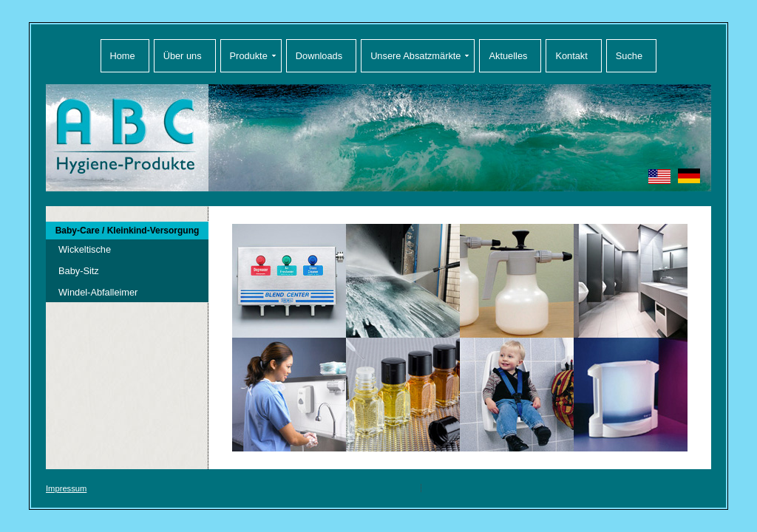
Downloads (319, 56)
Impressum (66, 488)
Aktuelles (508, 56)
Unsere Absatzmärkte (415, 56)
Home (123, 56)
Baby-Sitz (79, 271)
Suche (629, 56)
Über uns (183, 56)
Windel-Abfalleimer (98, 292)
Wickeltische (85, 249)
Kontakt (571, 56)
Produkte (249, 56)
